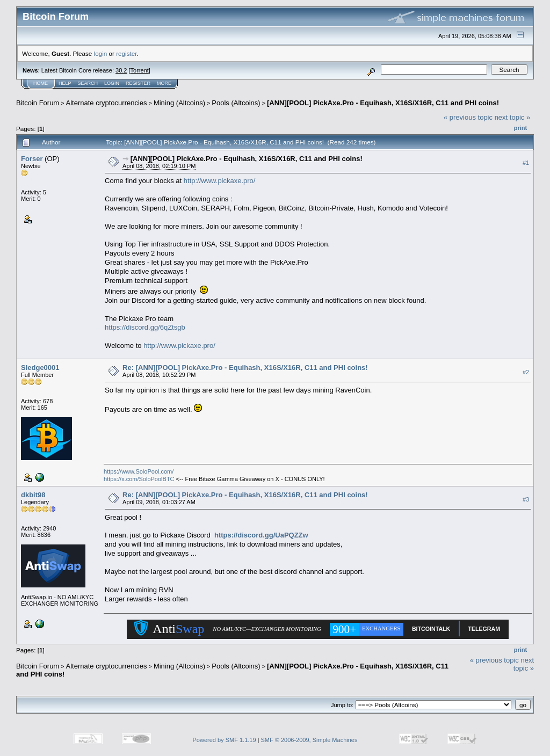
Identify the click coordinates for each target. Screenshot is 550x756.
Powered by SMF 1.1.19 (225, 740)
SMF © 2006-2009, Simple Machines (309, 740)
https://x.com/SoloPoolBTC (139, 479)
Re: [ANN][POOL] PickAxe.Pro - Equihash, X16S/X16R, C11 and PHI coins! (245, 368)
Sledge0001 (40, 368)
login (101, 53)
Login (112, 83)
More (164, 83)
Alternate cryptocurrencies (107, 103)
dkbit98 (33, 495)
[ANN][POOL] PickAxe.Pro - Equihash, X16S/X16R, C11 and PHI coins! (383, 103)
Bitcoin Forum (38, 103)
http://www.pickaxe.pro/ (220, 181)
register (126, 53)
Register (138, 83)
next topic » (513, 117)
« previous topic (468, 117)
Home (41, 83)
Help (65, 83)
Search (88, 83)
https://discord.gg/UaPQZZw (261, 535)
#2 (526, 372)
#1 (526, 163)
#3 (526, 499)
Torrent (140, 70)
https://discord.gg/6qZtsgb (145, 327)
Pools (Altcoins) (236, 103)
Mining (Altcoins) (179, 103)
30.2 (121, 70)
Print (520, 128)
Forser (32, 159)
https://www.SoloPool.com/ (139, 471)
